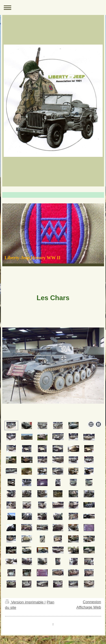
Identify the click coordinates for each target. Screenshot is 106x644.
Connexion (92, 602)
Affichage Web (89, 607)
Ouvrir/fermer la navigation (53, 7)
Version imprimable (25, 602)
